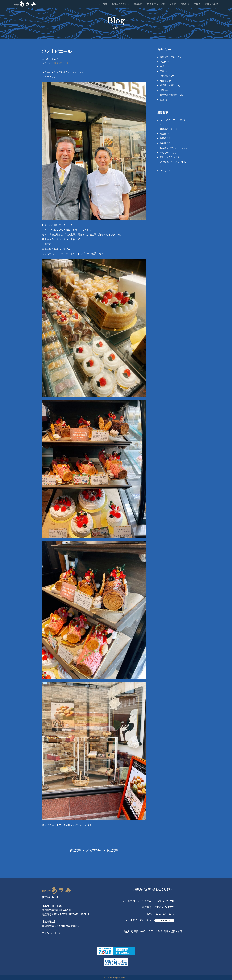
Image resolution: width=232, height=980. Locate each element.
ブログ (197, 4)
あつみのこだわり (121, 4)
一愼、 (165, 66)
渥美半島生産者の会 (172, 95)
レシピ (173, 4)
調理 (163, 100)
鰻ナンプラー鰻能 (156, 4)
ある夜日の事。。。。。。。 (174, 148)
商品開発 (165, 81)
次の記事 (112, 850)
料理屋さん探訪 (62, 63)
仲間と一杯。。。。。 (171, 152)
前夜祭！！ (165, 138)
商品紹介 (138, 4)
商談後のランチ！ (169, 129)
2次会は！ (165, 134)
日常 (164, 90)
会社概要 (103, 4)
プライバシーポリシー (52, 933)
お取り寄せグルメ (170, 57)
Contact (163, 920)
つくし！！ (165, 171)
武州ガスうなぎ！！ (170, 157)
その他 (165, 62)
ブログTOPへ (94, 850)
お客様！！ (165, 143)
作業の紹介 (167, 76)
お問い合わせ (212, 4)
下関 (163, 71)
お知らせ (185, 4)
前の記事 (75, 850)
